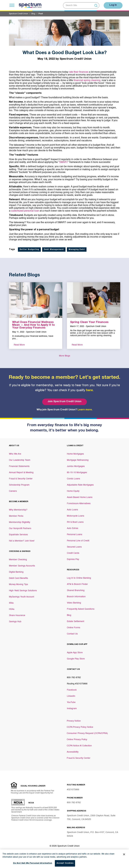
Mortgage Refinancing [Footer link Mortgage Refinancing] (78, 460)
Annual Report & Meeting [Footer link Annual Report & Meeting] (21, 473)
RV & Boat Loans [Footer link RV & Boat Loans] (75, 522)
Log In (113, 5)
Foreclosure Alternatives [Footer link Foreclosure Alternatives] (79, 504)
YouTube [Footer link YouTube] (71, 702)
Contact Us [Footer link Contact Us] (72, 634)
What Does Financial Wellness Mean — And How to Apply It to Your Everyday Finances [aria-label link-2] (33, 325)
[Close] (124, 857)
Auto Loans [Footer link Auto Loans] (72, 510)
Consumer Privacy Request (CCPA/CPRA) (87, 733)
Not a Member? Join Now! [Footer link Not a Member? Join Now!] (22, 541)
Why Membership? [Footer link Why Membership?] (18, 510)
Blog (33, 14)
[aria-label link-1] (36, 300)
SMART (64, 162)
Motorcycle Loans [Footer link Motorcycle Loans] (76, 516)
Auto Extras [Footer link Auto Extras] (73, 528)
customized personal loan (25, 211)
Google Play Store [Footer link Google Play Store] (76, 659)
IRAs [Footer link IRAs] (11, 603)
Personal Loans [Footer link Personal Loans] (75, 534)
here (89, 391)
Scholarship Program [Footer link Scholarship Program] (19, 485)
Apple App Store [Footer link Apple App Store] (75, 653)
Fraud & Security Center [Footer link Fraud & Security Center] (21, 479)
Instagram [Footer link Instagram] (72, 709)
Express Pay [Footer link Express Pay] (73, 559)
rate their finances (79, 72)
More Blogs (65, 356)
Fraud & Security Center (79, 758)
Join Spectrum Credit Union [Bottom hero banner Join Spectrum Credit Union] (64, 402)
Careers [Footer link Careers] (13, 491)
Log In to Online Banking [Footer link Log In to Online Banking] (79, 578)
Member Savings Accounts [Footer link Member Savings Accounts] (22, 566)
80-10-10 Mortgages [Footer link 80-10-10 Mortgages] (77, 473)
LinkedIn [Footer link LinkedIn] (71, 696)
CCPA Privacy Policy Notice (80, 727)
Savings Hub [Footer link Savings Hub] (15, 622)
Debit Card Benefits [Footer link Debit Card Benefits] (18, 578)
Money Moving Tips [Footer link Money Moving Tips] (18, 584)
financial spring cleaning (87, 80)
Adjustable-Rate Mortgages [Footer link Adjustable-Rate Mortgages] (80, 485)
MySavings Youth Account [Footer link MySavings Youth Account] (22, 597)
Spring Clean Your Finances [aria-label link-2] (89, 322)
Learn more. (85, 410)
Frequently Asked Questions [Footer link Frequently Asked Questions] (81, 609)
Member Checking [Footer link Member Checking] (18, 560)
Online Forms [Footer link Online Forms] (74, 628)
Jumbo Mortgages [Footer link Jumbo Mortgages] (76, 466)
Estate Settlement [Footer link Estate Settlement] (76, 621)
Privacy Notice (74, 721)
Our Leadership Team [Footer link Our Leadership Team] (20, 460)
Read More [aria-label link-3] (19, 345)
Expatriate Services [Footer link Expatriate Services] (18, 535)
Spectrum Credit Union (19, 14)
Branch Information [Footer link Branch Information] (76, 597)
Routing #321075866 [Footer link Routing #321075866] (77, 684)
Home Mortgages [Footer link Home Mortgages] (75, 454)
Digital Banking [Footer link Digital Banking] (16, 572)
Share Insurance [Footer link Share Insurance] (17, 615)
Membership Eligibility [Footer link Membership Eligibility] (20, 522)
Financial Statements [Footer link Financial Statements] (19, 466)
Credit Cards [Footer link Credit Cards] (73, 553)
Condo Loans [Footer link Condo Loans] (73, 479)
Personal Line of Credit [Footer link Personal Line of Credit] (78, 541)
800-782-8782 (74, 803)
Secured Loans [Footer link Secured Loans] (74, 547)
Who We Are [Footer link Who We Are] (15, 454)
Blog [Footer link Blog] (69, 615)
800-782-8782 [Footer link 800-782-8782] (74, 678)
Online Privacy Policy (77, 740)
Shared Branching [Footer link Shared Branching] (76, 590)
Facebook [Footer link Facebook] (72, 690)
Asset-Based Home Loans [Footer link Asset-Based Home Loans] (80, 497)
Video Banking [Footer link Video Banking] (74, 603)
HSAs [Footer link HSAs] (12, 609)
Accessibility (73, 752)
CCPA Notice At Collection (79, 746)
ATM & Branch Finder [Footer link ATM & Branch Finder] (77, 584)
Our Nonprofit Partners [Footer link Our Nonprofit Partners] (20, 528)
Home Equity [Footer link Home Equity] (73, 491)
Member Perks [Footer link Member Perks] (16, 516)
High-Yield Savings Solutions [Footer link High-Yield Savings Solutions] (23, 591)
